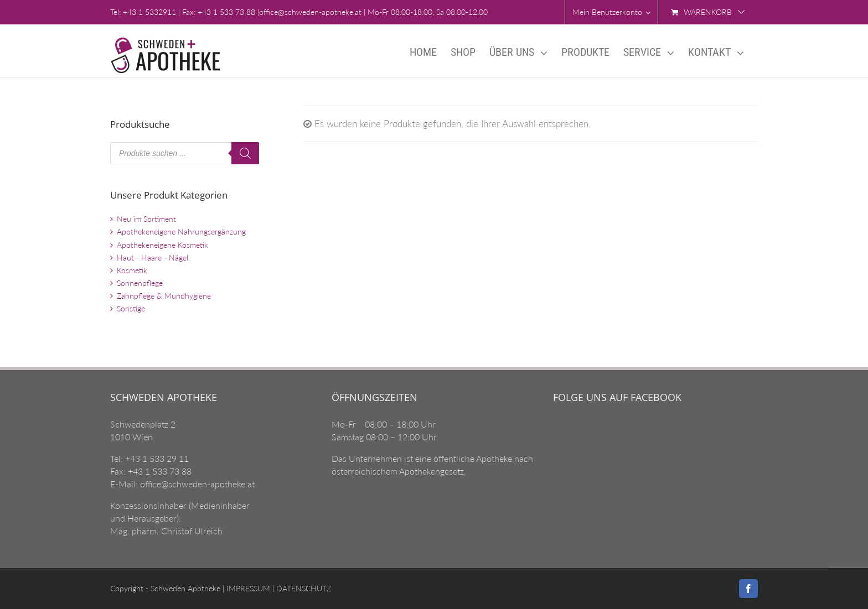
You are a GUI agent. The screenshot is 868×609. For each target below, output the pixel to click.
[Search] (245, 153)
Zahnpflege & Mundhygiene (164, 296)
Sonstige (131, 308)
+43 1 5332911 (149, 12)
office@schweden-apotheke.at (310, 12)
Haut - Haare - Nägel (153, 257)
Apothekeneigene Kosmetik (162, 245)
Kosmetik (132, 270)
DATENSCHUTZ (303, 588)
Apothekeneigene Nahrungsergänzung (181, 231)
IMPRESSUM (247, 588)
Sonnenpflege (140, 283)
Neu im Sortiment (146, 219)
